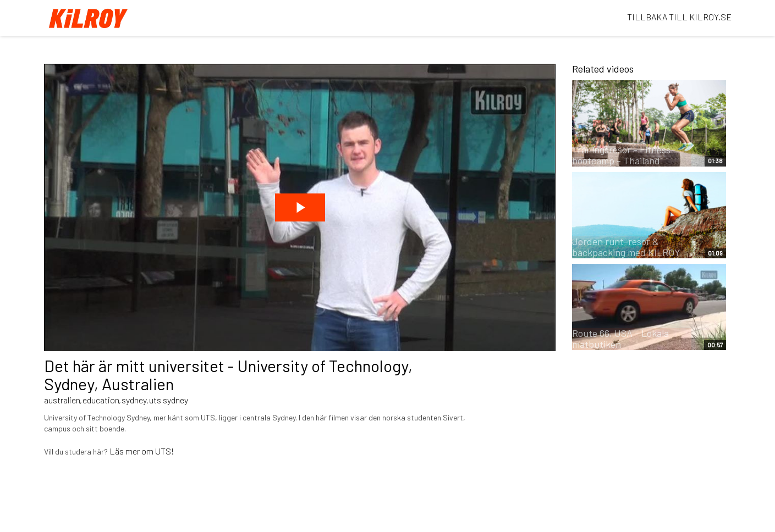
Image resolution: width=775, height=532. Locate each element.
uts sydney (169, 400)
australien (62, 400)
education (101, 400)
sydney (134, 400)
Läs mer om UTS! (142, 451)
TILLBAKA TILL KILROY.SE (679, 17)
